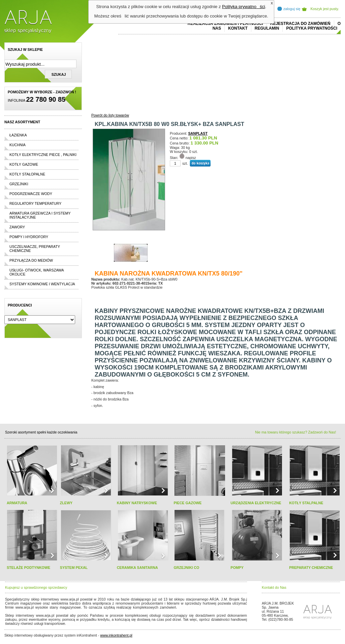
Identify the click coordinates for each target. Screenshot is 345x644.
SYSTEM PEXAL (74, 568)
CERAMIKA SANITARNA (137, 568)
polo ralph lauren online (198, 607)
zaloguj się (292, 9)
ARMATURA (17, 503)
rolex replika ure (106, 623)
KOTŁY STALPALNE (306, 503)
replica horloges (80, 623)
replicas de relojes (71, 611)
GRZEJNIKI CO (186, 568)
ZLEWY (66, 503)
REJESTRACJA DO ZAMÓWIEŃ (300, 24)
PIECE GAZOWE (187, 503)
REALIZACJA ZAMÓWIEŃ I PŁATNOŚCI (225, 24)
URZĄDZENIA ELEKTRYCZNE (256, 503)
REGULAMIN (267, 28)
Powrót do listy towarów (110, 115)
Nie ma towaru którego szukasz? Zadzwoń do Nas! (295, 432)
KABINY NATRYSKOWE (137, 503)
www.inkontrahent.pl (116, 635)
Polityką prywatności (244, 7)
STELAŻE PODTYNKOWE (28, 568)
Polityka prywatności (312, 28)
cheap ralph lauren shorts (35, 611)
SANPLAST (198, 133)
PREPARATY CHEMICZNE (311, 568)
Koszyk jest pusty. (325, 9)
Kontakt (238, 28)
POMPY (237, 568)
